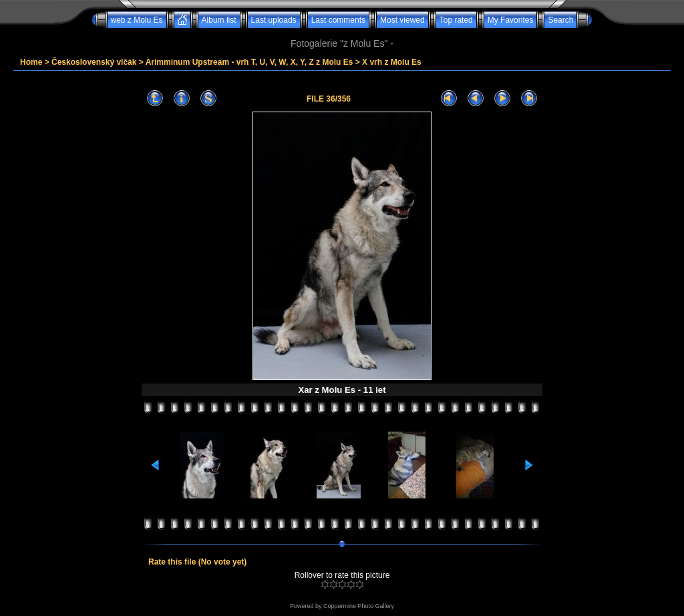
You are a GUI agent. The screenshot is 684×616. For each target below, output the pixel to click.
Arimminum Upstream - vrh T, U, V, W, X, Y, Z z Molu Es (249, 62)
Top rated (456, 20)
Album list (219, 20)
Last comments (338, 20)
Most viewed (402, 20)
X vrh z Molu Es (392, 62)
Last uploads (274, 20)
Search (560, 20)
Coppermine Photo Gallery (359, 606)
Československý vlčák (94, 62)
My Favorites (511, 20)
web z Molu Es (137, 20)
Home (31, 62)
